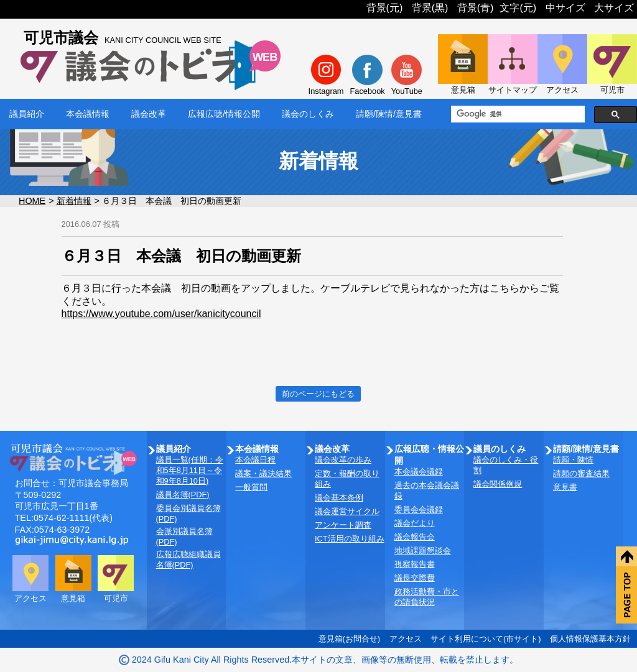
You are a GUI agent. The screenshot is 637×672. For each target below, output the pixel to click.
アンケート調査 (343, 525)
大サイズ (614, 8)
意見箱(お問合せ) (350, 639)
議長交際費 (415, 578)
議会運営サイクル (347, 511)
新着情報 (74, 201)
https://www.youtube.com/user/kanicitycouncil (161, 314)
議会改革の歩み (343, 460)
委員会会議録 (419, 509)
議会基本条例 (339, 498)
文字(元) (518, 8)
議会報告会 (415, 537)
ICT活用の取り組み (350, 539)
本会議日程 (255, 460)
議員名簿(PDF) (183, 495)
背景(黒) (430, 8)
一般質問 (251, 487)
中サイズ (565, 8)
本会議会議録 (419, 472)
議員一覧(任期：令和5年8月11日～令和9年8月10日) (190, 470)
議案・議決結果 (263, 473)
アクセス (406, 639)
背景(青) (476, 8)
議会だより (415, 523)
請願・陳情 (573, 460)
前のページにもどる (318, 394)
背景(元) (385, 8)
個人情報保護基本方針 (590, 639)
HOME (32, 201)
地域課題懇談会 (423, 550)
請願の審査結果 (581, 473)
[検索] (517, 114)
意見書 (565, 487)
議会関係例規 (498, 484)
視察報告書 (415, 564)
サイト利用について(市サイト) (486, 639)
